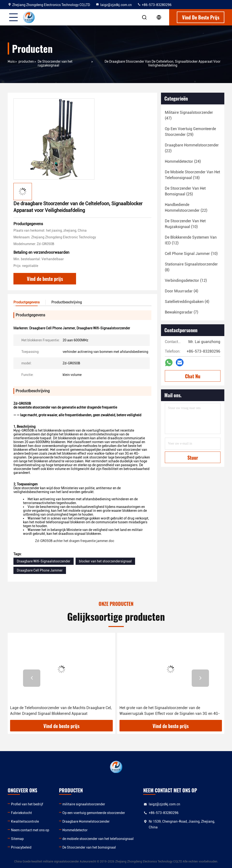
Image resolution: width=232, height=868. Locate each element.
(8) (191, 267)
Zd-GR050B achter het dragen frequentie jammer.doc (75, 541)
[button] (32, 678)
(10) (185, 224)
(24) (183, 161)
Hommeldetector (75, 830)
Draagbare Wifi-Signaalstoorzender (44, 561)
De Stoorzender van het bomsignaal (89, 847)
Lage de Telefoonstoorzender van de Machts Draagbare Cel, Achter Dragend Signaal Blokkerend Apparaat (61, 711)
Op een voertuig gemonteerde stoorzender (94, 813)
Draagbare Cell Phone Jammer (40, 570)
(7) (181, 312)
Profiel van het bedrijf (27, 804)
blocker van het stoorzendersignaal (105, 561)
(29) (190, 132)
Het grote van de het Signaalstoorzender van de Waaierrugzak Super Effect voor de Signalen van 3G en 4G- (170, 711)
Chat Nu (193, 376)
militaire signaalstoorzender (84, 804)
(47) (189, 115)
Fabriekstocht (21, 813)
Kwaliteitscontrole (25, 821)
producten (26, 61)
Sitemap (17, 839)
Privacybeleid (21, 847)
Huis (11, 61)
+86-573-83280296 (154, 5)
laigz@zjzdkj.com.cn (114, 5)
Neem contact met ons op (30, 830)
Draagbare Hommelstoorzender (86, 821)
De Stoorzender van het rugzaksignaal (55, 63)
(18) (192, 175)
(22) (192, 148)
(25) (185, 191)
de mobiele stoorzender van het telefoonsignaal (98, 839)
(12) (191, 240)
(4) (181, 291)
